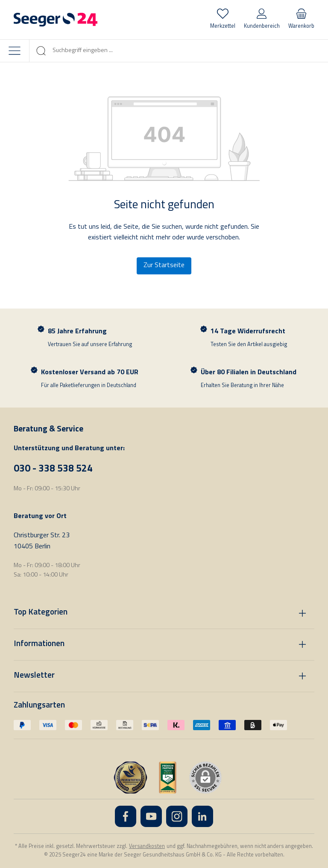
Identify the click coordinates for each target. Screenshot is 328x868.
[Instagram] (177, 816)
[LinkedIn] (202, 816)
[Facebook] (126, 816)
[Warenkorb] (301, 20)
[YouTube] (151, 816)
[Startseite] (56, 20)
